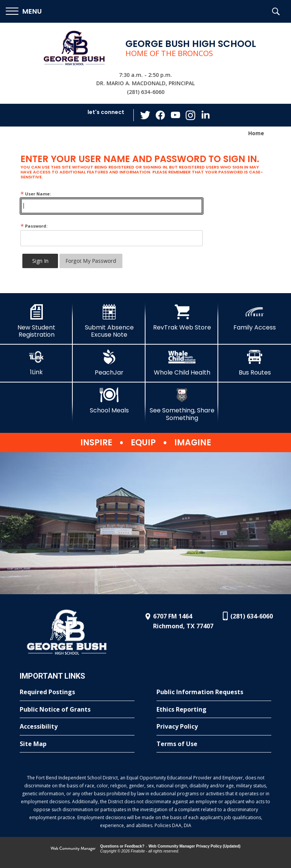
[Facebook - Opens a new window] (160, 115)
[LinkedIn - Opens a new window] (206, 115)
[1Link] (36, 363)
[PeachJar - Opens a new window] (109, 363)
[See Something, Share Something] (182, 404)
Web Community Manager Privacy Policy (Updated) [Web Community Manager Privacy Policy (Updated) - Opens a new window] (195, 846)
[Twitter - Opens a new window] (145, 115)
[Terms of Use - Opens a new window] (214, 744)
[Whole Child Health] (182, 363)
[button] (24, 12)
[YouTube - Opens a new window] (175, 115)
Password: (34, 226)
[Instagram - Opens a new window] (191, 115)
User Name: (36, 194)
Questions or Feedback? (122, 846)
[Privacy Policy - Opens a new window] (214, 727)
